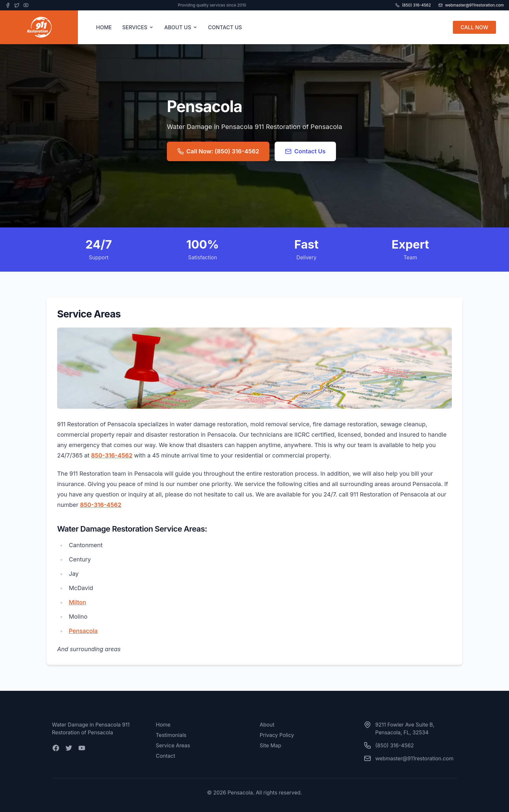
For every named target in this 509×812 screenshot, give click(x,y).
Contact (165, 756)
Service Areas (173, 745)
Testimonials (171, 735)
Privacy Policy (277, 735)
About (267, 725)
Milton (77, 602)
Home (163, 725)
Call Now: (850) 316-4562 (218, 151)
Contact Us (305, 151)
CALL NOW (474, 27)
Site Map (270, 745)
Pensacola (83, 631)
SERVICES (138, 27)
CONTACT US (225, 27)
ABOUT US (181, 27)
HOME (104, 27)
